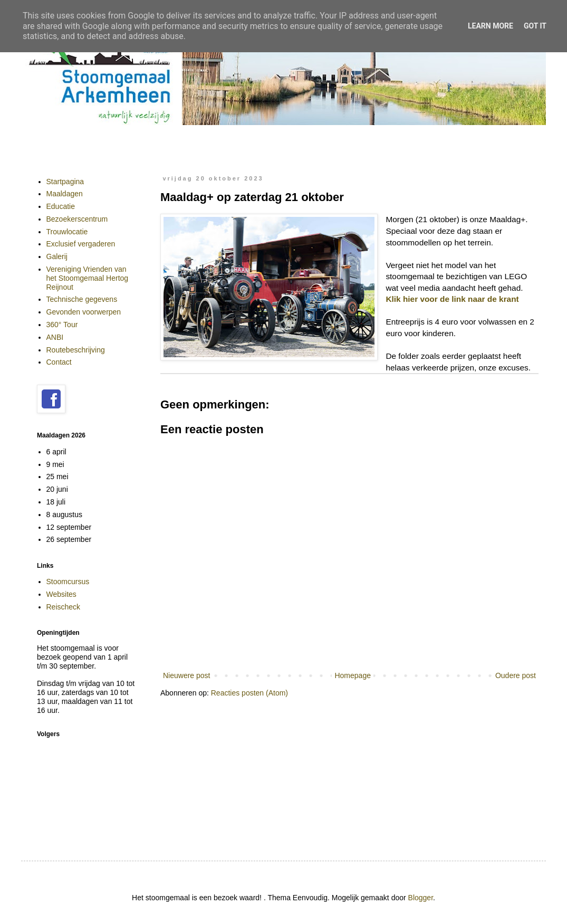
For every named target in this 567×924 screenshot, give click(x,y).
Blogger (421, 898)
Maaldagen (65, 194)
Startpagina (65, 182)
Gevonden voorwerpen (84, 312)
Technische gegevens (82, 299)
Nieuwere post (187, 675)
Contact (59, 362)
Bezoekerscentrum (77, 219)
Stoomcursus (68, 582)
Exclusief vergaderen (81, 244)
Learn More (491, 26)
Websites (61, 594)
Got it (535, 26)
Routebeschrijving (76, 350)
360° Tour (62, 325)
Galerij (57, 256)
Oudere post (516, 675)
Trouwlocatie (67, 232)
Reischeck (64, 607)
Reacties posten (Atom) (249, 693)
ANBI (55, 337)
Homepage (353, 675)
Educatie (61, 206)
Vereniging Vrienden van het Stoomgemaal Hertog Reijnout (88, 278)
